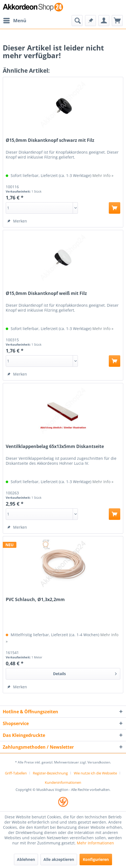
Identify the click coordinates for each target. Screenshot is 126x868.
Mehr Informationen (95, 843)
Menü (15, 20)
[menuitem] (14, 21)
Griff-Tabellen (16, 773)
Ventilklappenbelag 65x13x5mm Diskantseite (55, 446)
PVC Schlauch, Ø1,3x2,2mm (35, 600)
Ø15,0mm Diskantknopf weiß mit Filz (46, 293)
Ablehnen (26, 859)
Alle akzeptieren (59, 859)
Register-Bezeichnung (50, 773)
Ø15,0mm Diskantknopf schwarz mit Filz (50, 140)
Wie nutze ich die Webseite (95, 773)
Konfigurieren (96, 859)
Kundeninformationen (63, 782)
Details (85, 673)
